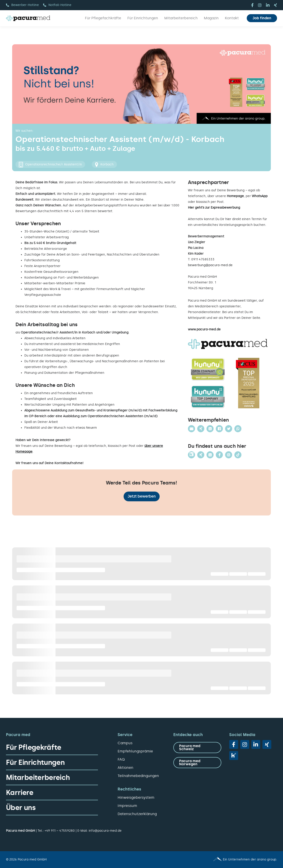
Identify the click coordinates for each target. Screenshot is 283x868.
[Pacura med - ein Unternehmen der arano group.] (211, 860)
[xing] (275, 5)
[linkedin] (268, 5)
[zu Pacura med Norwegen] (197, 763)
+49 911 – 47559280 (60, 831)
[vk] (234, 756)
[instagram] (260, 5)
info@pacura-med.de (105, 831)
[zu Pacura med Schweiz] (197, 748)
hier (228, 219)
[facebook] (252, 5)
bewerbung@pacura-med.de (210, 265)
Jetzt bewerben (142, 496)
